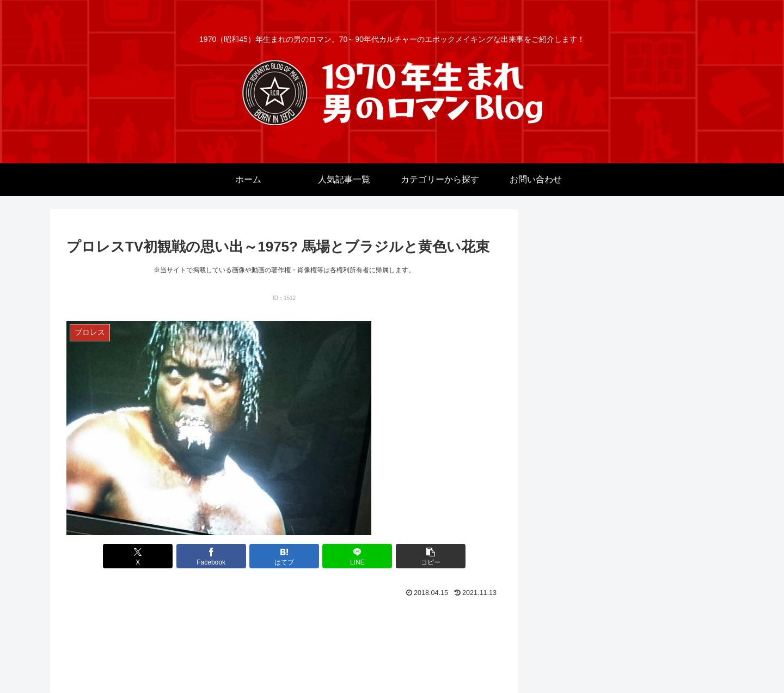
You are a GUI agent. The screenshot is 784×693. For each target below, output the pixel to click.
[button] (431, 556)
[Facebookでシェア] (211, 556)
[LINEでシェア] (357, 556)
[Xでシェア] (138, 556)
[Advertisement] (284, 631)
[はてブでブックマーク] (284, 556)
